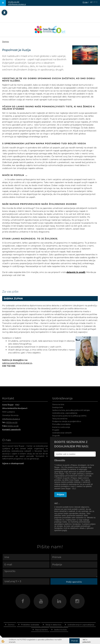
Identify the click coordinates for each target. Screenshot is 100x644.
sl (91, 2)
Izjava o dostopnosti (13, 463)
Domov (6, 41)
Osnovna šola (58, 404)
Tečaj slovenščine (60, 419)
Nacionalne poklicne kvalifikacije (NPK (69, 416)
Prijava (61, 494)
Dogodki (56, 435)
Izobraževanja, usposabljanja (65, 413)
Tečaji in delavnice (53, 625)
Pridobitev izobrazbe (30, 625)
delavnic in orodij (76, 272)
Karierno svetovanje (61, 427)
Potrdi (74, 641)
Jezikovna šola (60, 630)
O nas (85, 2)
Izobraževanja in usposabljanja (81, 625)
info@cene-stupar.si (17, 4)
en (95, 2)
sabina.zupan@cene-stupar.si (17, 363)
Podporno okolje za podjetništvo (67, 421)
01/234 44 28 (13, 426)
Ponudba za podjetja (61, 424)
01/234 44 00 (12, 422)
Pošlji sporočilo (74, 582)
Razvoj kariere (41, 630)
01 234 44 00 (14, 2)
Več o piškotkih (87, 641)
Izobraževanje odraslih (62, 433)
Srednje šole (58, 407)
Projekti (56, 430)
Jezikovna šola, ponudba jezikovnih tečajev (71, 410)
